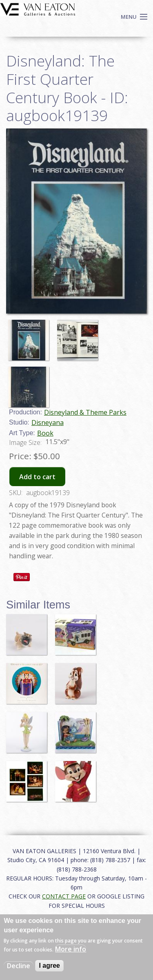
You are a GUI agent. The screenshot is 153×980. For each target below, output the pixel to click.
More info (71, 949)
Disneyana (48, 423)
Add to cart (37, 477)
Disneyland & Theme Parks (85, 412)
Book (45, 433)
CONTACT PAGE (64, 896)
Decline (19, 966)
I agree (49, 966)
